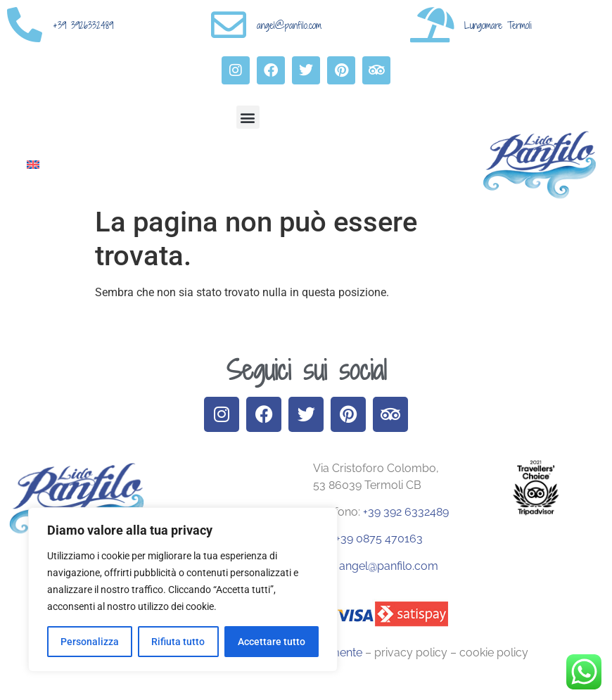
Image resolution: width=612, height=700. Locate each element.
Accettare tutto (272, 642)
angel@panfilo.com (289, 25)
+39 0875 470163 (378, 539)
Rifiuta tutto (178, 642)
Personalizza (90, 642)
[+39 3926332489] (25, 25)
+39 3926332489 (83, 25)
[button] (248, 117)
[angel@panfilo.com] (229, 25)
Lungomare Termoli (498, 25)
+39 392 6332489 (406, 512)
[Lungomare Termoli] (433, 25)
